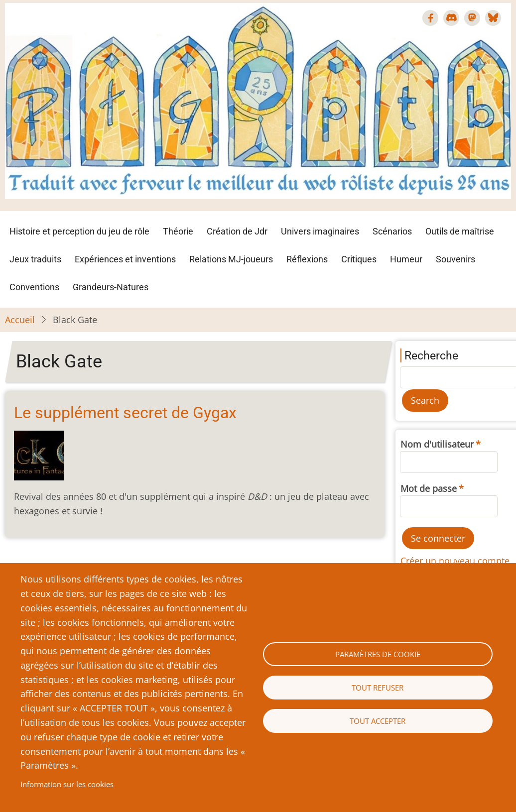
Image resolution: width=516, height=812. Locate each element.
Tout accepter (378, 721)
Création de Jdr (237, 231)
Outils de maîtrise (460, 231)
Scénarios (392, 231)
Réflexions (307, 259)
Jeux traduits (35, 259)
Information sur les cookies (67, 784)
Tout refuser (378, 688)
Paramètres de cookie (378, 654)
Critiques (359, 259)
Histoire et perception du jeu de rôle (79, 231)
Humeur (406, 259)
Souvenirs (455, 259)
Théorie (178, 231)
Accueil (20, 320)
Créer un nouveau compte (455, 561)
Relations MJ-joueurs (231, 259)
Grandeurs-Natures (111, 287)
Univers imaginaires (320, 231)
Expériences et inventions (125, 259)
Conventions (34, 287)
